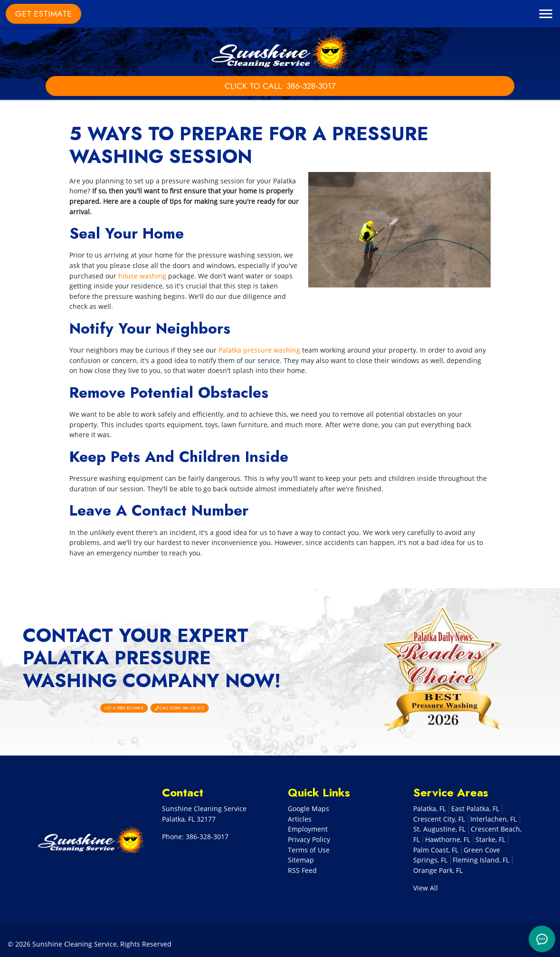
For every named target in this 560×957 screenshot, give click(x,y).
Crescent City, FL (439, 819)
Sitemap (301, 860)
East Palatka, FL (475, 809)
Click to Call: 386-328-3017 (280, 86)
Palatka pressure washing (259, 350)
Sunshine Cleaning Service (75, 944)
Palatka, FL (430, 809)
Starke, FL (490, 839)
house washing (142, 276)
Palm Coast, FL (436, 850)
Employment (308, 829)
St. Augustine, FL (439, 829)
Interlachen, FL (494, 819)
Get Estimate (43, 14)
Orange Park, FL (438, 870)
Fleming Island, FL (481, 860)
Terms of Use (309, 850)
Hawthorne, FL (448, 839)
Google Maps (308, 809)
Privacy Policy (309, 839)
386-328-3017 (207, 837)
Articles (300, 819)
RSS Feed (302, 870)
